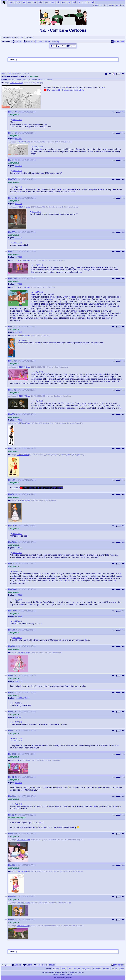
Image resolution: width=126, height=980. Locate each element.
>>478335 (18, 548)
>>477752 (18, 238)
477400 (14, 112)
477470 (14, 160)
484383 (14, 920)
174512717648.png (23, 287)
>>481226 (26, 698)
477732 (14, 198)
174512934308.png (23, 336)
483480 (14, 834)
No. (3, 74)
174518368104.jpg (23, 500)
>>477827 (18, 332)
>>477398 (17, 120)
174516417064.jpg (23, 455)
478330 (14, 542)
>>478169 (18, 420)
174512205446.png (23, 260)
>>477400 (11, 79)
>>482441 (18, 783)
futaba (77, 969)
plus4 (64, 969)
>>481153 (18, 681)
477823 (14, 327)
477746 (14, 232)
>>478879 (18, 617)
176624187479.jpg (23, 926)
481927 (14, 754)
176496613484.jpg (23, 871)
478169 (14, 526)
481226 (14, 731)
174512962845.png (23, 367)
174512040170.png (23, 207)
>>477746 (18, 204)
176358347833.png (23, 840)
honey (122, 969)
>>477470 (18, 139)
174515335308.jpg (23, 423)
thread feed (118, 41)
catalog (56, 41)
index (48, 41)
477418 (14, 133)
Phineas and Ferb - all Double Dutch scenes (43, 488)
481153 (14, 692)
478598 (14, 611)
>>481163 (18, 698)
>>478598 (18, 595)
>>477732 (26, 79)
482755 (14, 815)
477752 (14, 251)
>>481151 (17, 703)
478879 (14, 630)
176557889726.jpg (23, 903)
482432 (14, 777)
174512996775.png (23, 396)
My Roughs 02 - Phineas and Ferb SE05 (65, 90)
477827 (14, 390)
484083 (14, 897)
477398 (7, 74)
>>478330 (41, 79)
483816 (14, 865)
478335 (14, 564)
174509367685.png (23, 142)
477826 (14, 361)
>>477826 (18, 284)
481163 (14, 712)
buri (70, 969)
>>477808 (34, 79)
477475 (14, 179)
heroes (106, 969)
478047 (14, 480)
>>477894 (17, 534)
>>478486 (49, 79)
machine (97, 969)
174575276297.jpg (23, 760)
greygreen (86, 969)
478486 (14, 589)
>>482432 (17, 804)
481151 (14, 676)
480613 (14, 646)
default (56, 969)
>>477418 (19, 79)
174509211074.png (17, 83)
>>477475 (18, 166)
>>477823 (18, 257)
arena (114, 969)
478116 (14, 494)
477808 (14, 278)
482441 (14, 796)
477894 (14, 414)
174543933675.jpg (23, 653)
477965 (14, 448)
